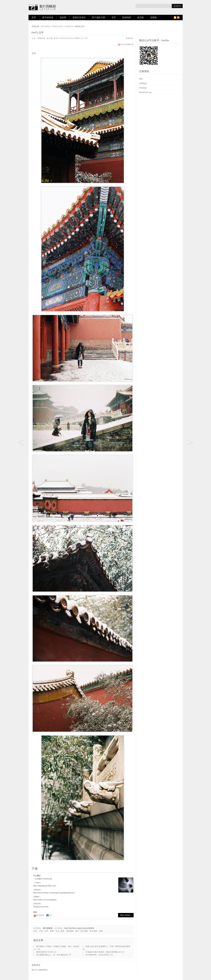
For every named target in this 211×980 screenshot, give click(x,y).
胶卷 (63, 931)
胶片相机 (94, 931)
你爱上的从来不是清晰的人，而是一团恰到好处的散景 (108, 946)
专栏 (114, 17)
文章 (143, 83)
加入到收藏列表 (127, 44)
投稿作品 (69, 26)
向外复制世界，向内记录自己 (98, 955)
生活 (57, 931)
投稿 (52, 931)
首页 (34, 17)
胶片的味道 (48, 17)
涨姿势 (63, 17)
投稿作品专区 (79, 17)
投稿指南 (127, 17)
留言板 (141, 17)
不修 (51, 38)
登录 (36, 970)
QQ (51, 915)
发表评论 (130, 38)
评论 (143, 88)
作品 (41, 931)
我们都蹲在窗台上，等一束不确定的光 (52, 955)
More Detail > (126, 915)
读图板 (154, 17)
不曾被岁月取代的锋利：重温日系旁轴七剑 (103, 952)
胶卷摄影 (70, 931)
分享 (46, 931)
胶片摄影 (84, 931)
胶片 (77, 931)
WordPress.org (145, 92)
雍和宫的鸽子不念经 (45, 952)
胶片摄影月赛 (99, 17)
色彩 (101, 931)
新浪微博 (40, 915)
